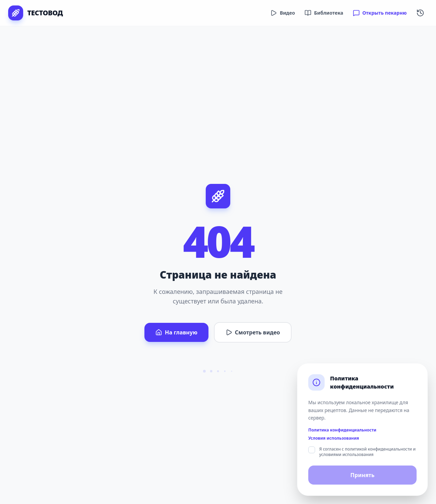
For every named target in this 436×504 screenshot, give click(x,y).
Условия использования (334, 438)
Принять (363, 475)
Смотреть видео (253, 332)
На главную (176, 332)
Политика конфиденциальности (342, 430)
